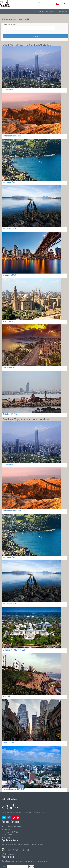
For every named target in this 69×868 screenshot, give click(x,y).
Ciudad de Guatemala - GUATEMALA (14, 789)
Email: (15, 866)
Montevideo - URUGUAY (10, 414)
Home (41, 11)
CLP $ (64, 3)
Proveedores (9, 835)
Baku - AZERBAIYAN (9, 368)
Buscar (36, 36)
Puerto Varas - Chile (9, 182)
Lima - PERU (6, 696)
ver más (41, 812)
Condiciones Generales (13, 826)
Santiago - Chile (8, 89)
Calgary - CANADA (8, 743)
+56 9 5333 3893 (18, 850)
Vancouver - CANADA (9, 275)
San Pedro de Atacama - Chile (12, 136)
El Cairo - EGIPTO (8, 321)
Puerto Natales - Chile (9, 228)
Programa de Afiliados (12, 832)
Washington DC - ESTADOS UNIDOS (14, 650)
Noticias (7, 829)
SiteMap (7, 838)
